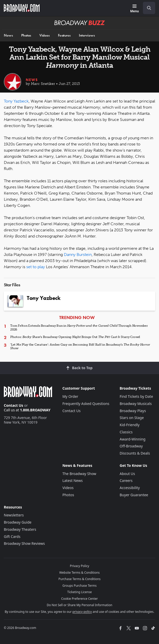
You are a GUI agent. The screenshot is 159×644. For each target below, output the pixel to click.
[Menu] (134, 9)
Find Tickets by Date (136, 396)
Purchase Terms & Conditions (79, 579)
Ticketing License (80, 592)
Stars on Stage (132, 418)
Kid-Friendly (130, 425)
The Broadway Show (79, 474)
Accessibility (130, 488)
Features (64, 35)
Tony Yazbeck (16, 101)
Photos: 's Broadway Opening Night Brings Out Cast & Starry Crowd (75, 337)
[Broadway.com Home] (22, 8)
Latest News (72, 481)
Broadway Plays (133, 411)
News (8, 35)
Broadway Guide (18, 522)
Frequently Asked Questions (86, 404)
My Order (70, 396)
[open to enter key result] (149, 8)
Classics (126, 432)
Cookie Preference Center (80, 599)
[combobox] (147, 8)
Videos (44, 35)
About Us (127, 474)
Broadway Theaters (20, 529)
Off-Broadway (131, 446)
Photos (26, 35)
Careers (126, 481)
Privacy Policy (80, 566)
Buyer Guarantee (134, 495)
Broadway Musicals (136, 404)
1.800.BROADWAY (35, 410)
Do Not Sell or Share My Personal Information (79, 605)
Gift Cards (12, 536)
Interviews (87, 35)
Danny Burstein (78, 255)
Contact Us (14, 405)
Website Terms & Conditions (79, 573)
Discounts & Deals (135, 453)
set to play (36, 267)
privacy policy (82, 612)
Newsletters (14, 515)
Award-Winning (133, 439)
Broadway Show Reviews (24, 543)
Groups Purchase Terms (80, 586)
